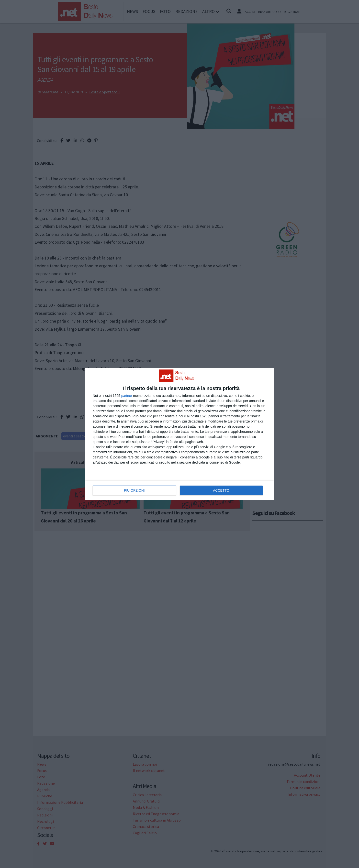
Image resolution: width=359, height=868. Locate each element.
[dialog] (179, 434)
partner (127, 396)
